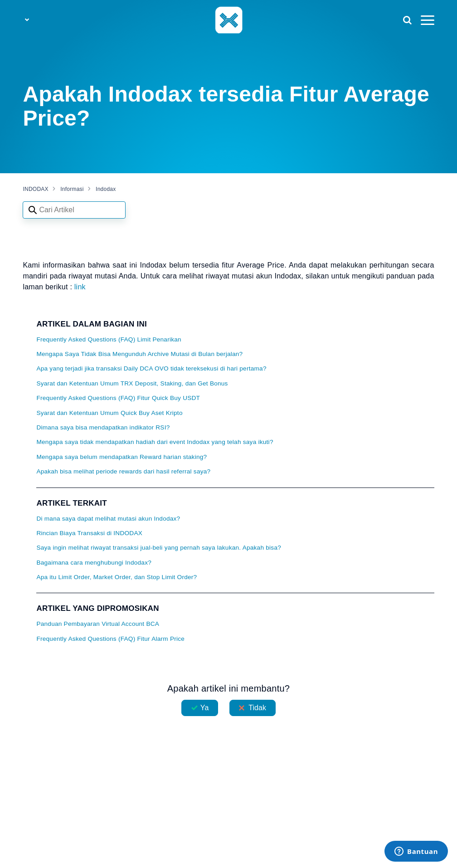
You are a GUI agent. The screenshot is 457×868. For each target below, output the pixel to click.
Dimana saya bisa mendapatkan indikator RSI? (103, 427)
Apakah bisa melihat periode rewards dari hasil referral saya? (123, 471)
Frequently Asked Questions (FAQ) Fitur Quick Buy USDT (118, 398)
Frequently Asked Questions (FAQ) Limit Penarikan (109, 339)
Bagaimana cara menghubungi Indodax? (94, 563)
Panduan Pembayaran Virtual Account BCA (98, 624)
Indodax (106, 189)
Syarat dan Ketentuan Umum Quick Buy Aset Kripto (109, 413)
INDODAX (35, 189)
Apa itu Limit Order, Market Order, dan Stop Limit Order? (117, 577)
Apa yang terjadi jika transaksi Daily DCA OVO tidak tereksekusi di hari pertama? (151, 368)
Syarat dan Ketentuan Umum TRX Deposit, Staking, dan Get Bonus (132, 383)
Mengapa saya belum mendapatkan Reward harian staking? (122, 457)
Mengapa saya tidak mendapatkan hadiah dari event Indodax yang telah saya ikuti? (155, 442)
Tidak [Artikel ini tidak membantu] (257, 708)
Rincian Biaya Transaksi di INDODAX (89, 533)
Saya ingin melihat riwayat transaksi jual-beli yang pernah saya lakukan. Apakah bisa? (159, 548)
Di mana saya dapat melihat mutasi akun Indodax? (108, 519)
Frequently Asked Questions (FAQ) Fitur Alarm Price (110, 639)
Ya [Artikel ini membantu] (205, 708)
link (80, 287)
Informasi (72, 189)
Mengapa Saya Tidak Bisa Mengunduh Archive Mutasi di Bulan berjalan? (139, 354)
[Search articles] (74, 210)
